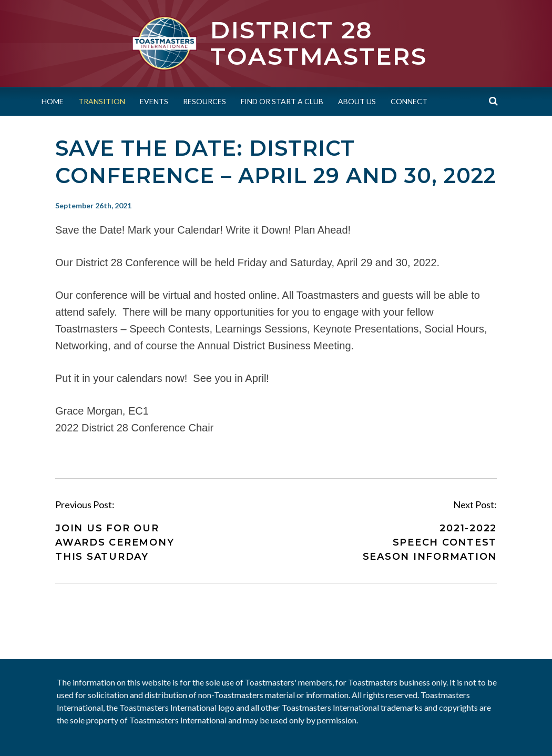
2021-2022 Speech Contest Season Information (430, 542)
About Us (357, 101)
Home (53, 101)
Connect (409, 101)
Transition (102, 101)
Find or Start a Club (282, 101)
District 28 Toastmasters (319, 43)
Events (154, 101)
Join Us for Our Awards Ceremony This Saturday (115, 542)
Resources (205, 101)
